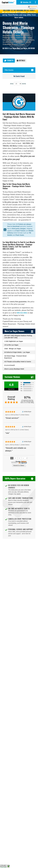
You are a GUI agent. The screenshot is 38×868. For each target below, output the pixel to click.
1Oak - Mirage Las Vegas (13, 349)
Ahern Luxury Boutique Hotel (14, 369)
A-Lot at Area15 (9, 365)
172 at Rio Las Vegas (11, 345)
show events (18, 84)
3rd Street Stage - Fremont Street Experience (15, 357)
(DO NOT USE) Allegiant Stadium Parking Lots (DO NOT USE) (18, 337)
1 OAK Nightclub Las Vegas (14, 341)
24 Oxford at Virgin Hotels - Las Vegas (17, 352)
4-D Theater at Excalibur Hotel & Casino (18, 362)
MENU (36, 2)
